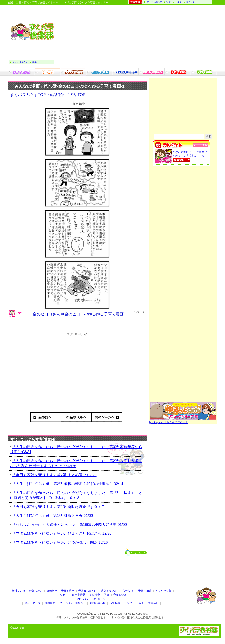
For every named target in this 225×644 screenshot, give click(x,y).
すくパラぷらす (154, 2)
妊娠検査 (95, 595)
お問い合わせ (98, 603)
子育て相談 (145, 591)
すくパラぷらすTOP (28, 95)
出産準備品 (79, 595)
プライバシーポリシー (73, 603)
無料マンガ (18, 591)
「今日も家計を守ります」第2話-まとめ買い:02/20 (54, 475)
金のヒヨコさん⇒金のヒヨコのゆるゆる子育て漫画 (78, 314)
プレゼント (127, 591)
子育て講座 (68, 591)
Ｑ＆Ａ (140, 603)
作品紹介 (56, 95)
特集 (169, 2)
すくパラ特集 (163, 591)
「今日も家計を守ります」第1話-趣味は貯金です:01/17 (58, 507)
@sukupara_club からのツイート (168, 422)
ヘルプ (178, 2)
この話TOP (76, 95)
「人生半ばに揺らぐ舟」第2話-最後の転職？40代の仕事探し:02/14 (68, 484)
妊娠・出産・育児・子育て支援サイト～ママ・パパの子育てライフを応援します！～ (58, 2)
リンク (128, 603)
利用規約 (50, 603)
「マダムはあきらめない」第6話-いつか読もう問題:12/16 (60, 542)
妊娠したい (36, 591)
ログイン (191, 2)
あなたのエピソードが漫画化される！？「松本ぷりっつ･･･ (191, 156)
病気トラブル (109, 591)
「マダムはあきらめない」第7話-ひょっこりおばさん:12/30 (62, 533)
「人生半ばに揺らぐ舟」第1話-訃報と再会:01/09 (53, 516)
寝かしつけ (120, 595)
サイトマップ (33, 603)
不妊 (107, 595)
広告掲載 (115, 603)
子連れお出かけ (88, 591)
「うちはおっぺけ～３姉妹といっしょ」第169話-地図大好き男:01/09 (69, 525)
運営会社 (153, 603)
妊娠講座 (52, 591)
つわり (64, 595)
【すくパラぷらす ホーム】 (92, 599)
